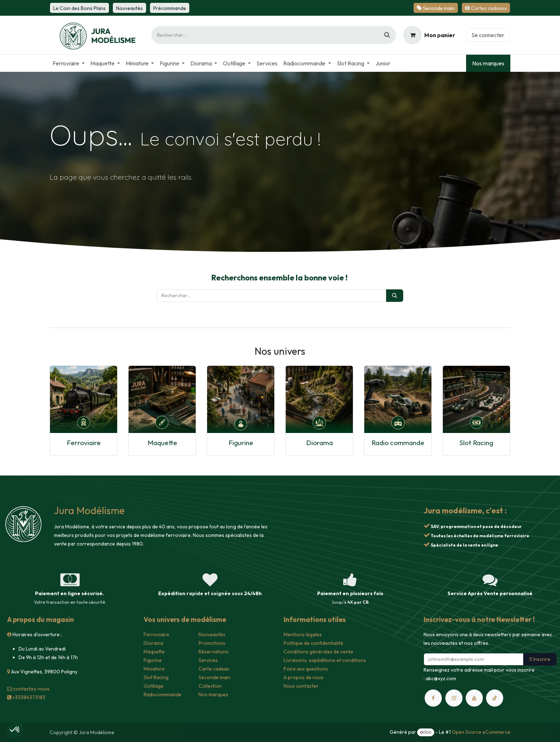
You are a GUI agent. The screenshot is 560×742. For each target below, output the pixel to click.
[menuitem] (69, 63)
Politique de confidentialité (313, 643)
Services (208, 660)
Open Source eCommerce (481, 732)
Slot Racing (476, 443)
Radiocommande (162, 694)
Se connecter (488, 35)
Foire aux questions (306, 669)
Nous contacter (301, 686)
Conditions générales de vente (318, 652)
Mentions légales (303, 634)
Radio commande (398, 443)
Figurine (241, 443)
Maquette (162, 443)
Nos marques (488, 63)
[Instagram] (454, 698)
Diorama (319, 443)
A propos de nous (304, 677)
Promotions (212, 643)
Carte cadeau (214, 669)
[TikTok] (495, 698)
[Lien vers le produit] (84, 399)
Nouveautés (212, 634)
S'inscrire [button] (540, 659)
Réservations (214, 652)
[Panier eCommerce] (429, 35)
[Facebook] (433, 698)
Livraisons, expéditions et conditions (325, 660)
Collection (210, 686)
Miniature (154, 669)
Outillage (154, 686)
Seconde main (214, 677)
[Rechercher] (387, 35)
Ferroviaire (84, 443)
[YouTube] (474, 698)
